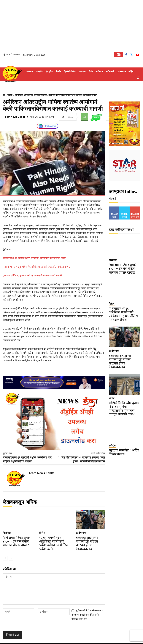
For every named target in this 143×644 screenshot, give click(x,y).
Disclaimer (98, 641)
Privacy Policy (82, 641)
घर (4, 95)
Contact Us (126, 641)
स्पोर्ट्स (111, 427)
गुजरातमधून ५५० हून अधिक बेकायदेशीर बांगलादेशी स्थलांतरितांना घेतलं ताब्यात (37, 267)
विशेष (10, 95)
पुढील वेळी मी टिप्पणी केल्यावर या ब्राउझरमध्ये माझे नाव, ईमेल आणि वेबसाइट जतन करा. (88, 609)
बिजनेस (5, 532)
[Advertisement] (71, 26)
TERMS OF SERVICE (62, 641)
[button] (138, 78)
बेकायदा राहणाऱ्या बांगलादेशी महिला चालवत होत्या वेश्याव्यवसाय (90, 540)
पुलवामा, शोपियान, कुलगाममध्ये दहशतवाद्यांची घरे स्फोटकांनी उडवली (32, 276)
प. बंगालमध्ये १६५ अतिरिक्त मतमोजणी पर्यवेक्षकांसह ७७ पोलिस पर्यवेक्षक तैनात (53, 540)
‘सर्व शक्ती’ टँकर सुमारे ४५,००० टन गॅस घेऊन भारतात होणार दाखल (17, 540)
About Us (112, 641)
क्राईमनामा (79, 532)
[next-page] (11, 553)
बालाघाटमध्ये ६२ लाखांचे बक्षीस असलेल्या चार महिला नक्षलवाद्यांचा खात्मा (34, 258)
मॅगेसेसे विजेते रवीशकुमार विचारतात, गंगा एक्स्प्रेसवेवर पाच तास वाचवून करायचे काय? (124, 392)
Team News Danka (14, 117)
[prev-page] (5, 553)
